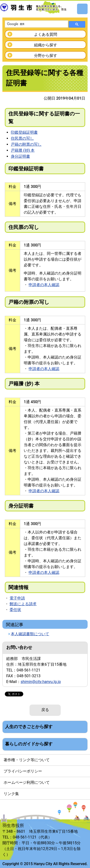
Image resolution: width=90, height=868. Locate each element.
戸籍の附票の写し (26, 144)
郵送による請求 (23, 604)
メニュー (82, 9)
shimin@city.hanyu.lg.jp (41, 682)
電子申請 (17, 598)
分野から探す (46, 56)
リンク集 (11, 794)
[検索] (36, 24)
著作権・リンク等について (27, 760)
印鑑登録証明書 (24, 132)
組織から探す (46, 45)
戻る (45, 710)
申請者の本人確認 (44, 285)
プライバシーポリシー (23, 771)
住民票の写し (22, 138)
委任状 (15, 610)
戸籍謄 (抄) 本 (23, 150)
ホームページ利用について (27, 782)
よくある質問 (46, 34)
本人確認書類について (30, 634)
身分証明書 (20, 156)
